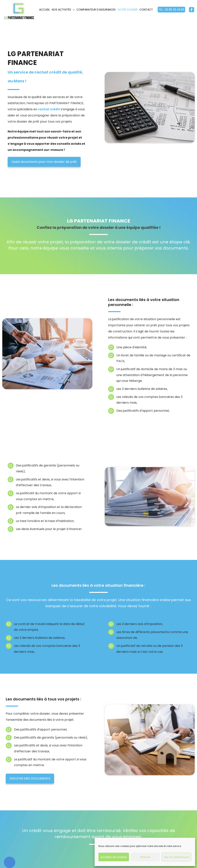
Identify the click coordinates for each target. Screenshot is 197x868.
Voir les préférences (176, 857)
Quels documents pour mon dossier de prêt (44, 162)
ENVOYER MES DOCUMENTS (26, 778)
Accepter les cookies (114, 857)
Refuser (145, 857)
